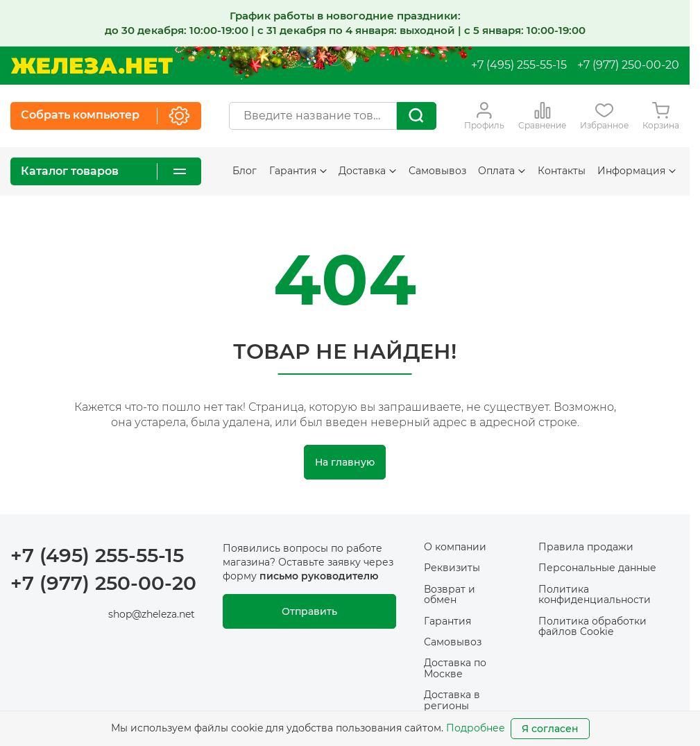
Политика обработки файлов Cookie (592, 626)
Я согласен (550, 729)
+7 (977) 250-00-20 (628, 65)
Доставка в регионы (452, 700)
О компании (455, 547)
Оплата (502, 171)
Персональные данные (597, 568)
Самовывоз (437, 171)
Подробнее (476, 728)
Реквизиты (452, 568)
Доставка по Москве (455, 668)
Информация (637, 171)
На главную (345, 462)
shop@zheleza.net (152, 614)
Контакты (562, 171)
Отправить (309, 611)
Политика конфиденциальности (595, 594)
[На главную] (92, 66)
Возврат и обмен (450, 594)
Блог (245, 171)
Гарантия (298, 171)
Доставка (367, 171)
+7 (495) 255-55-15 (519, 65)
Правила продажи (586, 547)
